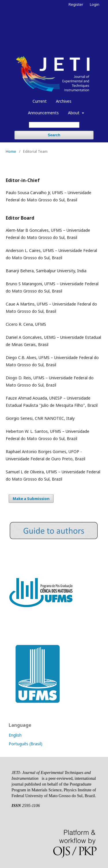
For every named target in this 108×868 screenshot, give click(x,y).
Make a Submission (31, 499)
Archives (64, 101)
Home (11, 151)
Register (76, 4)
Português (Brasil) (25, 744)
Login (95, 4)
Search (54, 135)
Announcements (43, 113)
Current (40, 101)
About (74, 113)
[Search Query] (54, 125)
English (15, 735)
